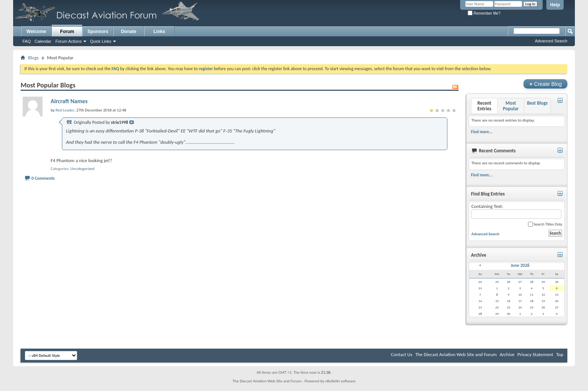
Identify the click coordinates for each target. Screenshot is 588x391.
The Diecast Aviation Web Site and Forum (456, 354)
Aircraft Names (69, 101)
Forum (67, 32)
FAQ (27, 41)
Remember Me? (484, 13)
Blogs (33, 58)
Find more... (482, 132)
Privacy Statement (535, 354)
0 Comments (43, 178)
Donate (129, 32)
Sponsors (98, 32)
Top (560, 354)
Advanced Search (551, 41)
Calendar (43, 41)
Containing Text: (516, 211)
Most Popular (511, 106)
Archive (507, 354)
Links (159, 32)
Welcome (36, 32)
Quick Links (101, 41)
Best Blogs (537, 103)
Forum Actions (69, 41)
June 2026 (520, 265)
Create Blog (545, 84)
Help (555, 5)
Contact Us (401, 354)
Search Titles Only (545, 224)
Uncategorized (82, 169)
